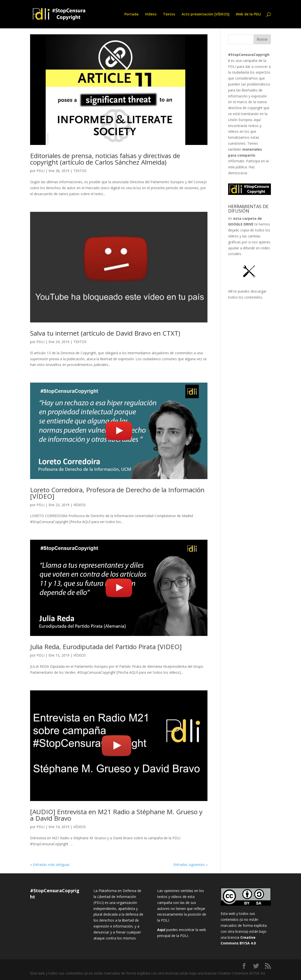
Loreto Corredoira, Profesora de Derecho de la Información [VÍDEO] (117, 493)
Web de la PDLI (248, 14)
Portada (131, 14)
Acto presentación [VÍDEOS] (205, 14)
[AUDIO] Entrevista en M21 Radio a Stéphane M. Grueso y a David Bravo (116, 815)
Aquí (161, 930)
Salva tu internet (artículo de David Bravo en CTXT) (105, 333)
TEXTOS (80, 171)
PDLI (41, 171)
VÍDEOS (80, 505)
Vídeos (151, 14)
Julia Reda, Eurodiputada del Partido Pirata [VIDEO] (106, 647)
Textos (169, 14)
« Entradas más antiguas (50, 865)
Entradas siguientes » (190, 865)
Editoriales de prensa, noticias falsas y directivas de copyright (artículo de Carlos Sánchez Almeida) (105, 159)
